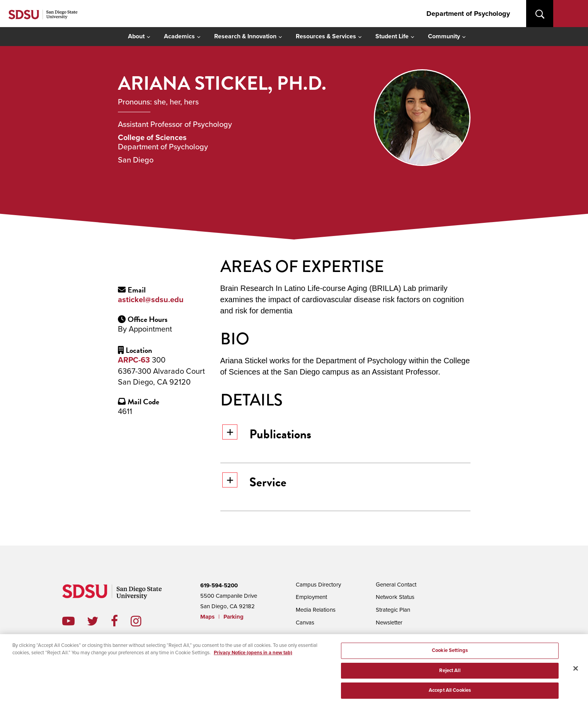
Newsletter (389, 621)
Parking (233, 617)
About (136, 36)
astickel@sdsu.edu (151, 300)
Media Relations (316, 609)
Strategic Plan (393, 609)
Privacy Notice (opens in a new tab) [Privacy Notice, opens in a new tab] (253, 659)
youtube (68, 621)
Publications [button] (267, 434)
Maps (207, 617)
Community (444, 36)
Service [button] (254, 482)
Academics (179, 36)
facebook (121, 621)
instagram (142, 621)
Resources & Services (326, 36)
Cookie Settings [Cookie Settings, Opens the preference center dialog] (450, 658)
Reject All (450, 678)
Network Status (395, 596)
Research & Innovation (245, 36)
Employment (311, 596)
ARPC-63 (134, 360)
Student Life (392, 36)
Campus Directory (318, 584)
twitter (99, 621)
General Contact (396, 584)
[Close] (576, 676)
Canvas (305, 621)
